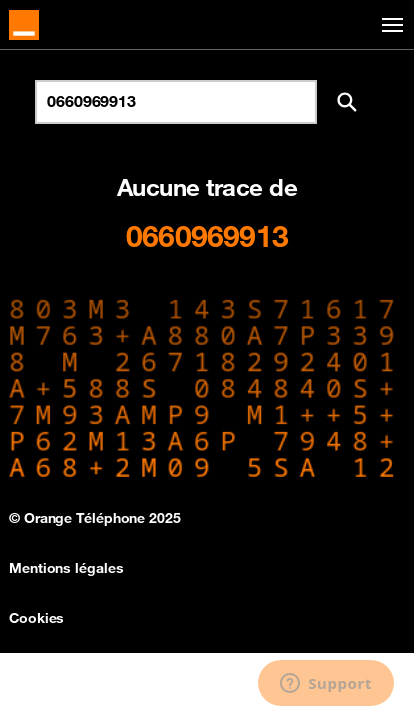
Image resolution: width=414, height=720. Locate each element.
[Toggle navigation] (389, 25)
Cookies (36, 618)
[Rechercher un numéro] (176, 102)
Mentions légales (66, 568)
